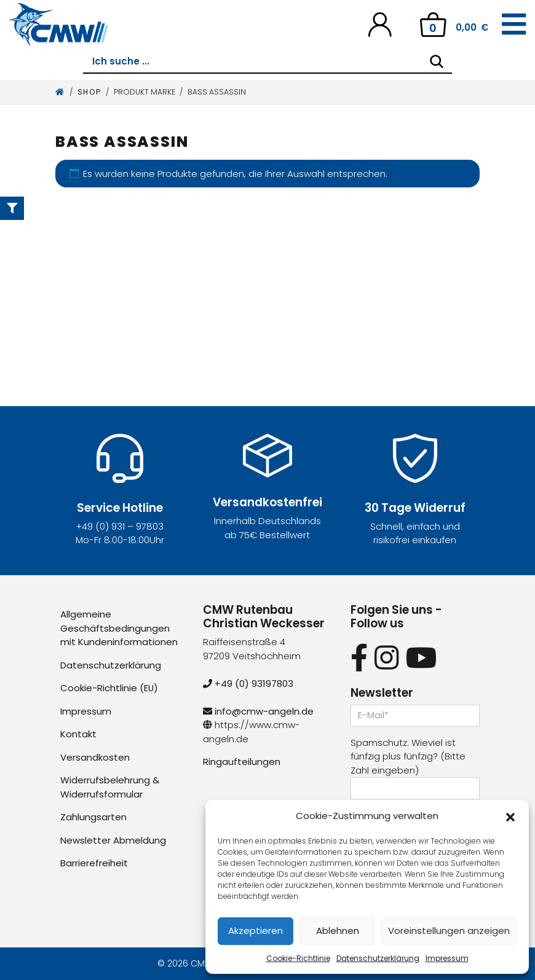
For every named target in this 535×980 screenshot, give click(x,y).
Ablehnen (338, 931)
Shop (89, 92)
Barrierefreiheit (94, 863)
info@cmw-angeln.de (258, 711)
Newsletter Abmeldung (113, 840)
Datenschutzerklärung (378, 958)
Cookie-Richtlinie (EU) (109, 688)
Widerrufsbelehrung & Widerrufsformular (110, 787)
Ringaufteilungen (242, 762)
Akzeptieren (256, 931)
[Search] (437, 61)
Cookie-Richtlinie (298, 958)
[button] (510, 816)
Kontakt (78, 734)
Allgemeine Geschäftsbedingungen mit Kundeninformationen (119, 628)
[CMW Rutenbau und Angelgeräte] (59, 25)
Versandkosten (95, 757)
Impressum (447, 958)
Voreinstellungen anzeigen (449, 931)
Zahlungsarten (93, 817)
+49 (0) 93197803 (248, 684)
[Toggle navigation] (514, 25)
